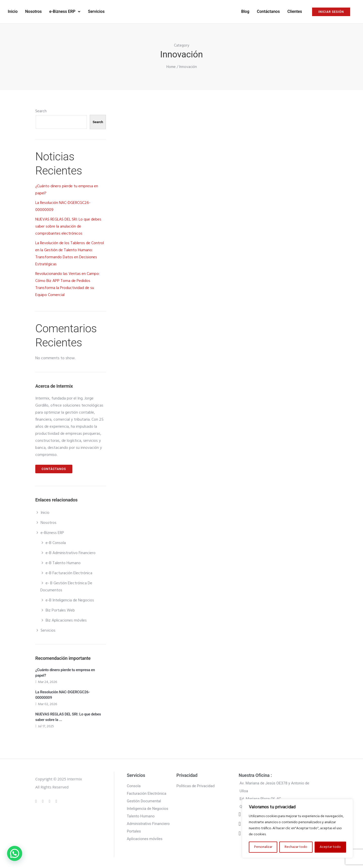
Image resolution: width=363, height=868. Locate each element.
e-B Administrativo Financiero (71, 551)
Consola (134, 784)
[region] (297, 828)
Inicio (43, 10)
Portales (134, 829)
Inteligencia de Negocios (147, 807)
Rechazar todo (296, 847)
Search (41, 110)
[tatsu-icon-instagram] (44, 799)
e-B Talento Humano (63, 561)
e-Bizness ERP (92, 10)
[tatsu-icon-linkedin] (50, 799)
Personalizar (263, 847)
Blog (215, 10)
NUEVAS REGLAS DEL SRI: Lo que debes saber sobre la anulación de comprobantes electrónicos (68, 225)
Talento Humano (141, 814)
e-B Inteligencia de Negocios (70, 599)
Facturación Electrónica (147, 792)
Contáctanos (238, 10)
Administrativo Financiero (148, 822)
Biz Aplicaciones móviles (66, 619)
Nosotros (64, 10)
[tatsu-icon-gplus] (37, 799)
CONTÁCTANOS (54, 467)
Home (171, 65)
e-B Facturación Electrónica (69, 571)
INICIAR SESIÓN (301, 11)
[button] (15, 853)
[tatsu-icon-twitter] (56, 799)
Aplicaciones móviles (145, 837)
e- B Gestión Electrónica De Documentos (66, 585)
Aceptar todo (330, 847)
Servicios (126, 10)
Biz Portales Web (60, 609)
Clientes (265, 10)
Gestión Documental (144, 799)
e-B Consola (56, 541)
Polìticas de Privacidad (196, 784)
